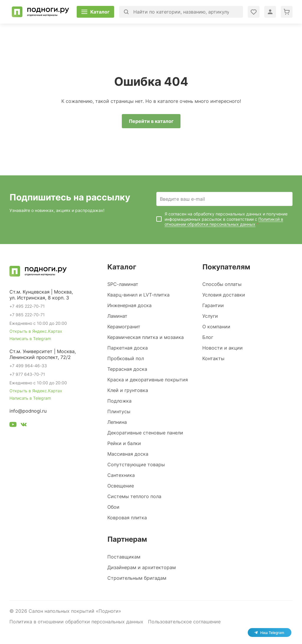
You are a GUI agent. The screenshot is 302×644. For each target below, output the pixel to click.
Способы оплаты (222, 284)
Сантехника (121, 475)
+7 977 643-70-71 (27, 374)
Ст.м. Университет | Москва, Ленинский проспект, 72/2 (43, 354)
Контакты (213, 358)
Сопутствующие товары (136, 465)
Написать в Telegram (30, 339)
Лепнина (117, 422)
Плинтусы (119, 411)
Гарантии (213, 305)
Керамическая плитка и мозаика (146, 337)
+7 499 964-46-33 (28, 366)
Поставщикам (124, 557)
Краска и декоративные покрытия (148, 380)
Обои (113, 507)
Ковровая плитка (127, 518)
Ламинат (117, 316)
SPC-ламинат (123, 284)
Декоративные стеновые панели (145, 433)
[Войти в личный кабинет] (254, 12)
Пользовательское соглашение (184, 622)
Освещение (121, 486)
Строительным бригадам (137, 578)
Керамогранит (124, 327)
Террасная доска (127, 369)
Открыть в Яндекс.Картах (36, 331)
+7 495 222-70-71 (27, 306)
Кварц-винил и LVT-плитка (138, 295)
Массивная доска (128, 454)
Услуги (210, 316)
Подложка (119, 401)
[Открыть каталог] (95, 12)
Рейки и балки (124, 443)
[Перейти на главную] (40, 12)
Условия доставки (224, 295)
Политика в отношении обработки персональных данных (76, 622)
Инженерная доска (129, 305)
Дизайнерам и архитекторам (142, 567)
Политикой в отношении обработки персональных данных (224, 222)
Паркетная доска (128, 348)
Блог (208, 337)
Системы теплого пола (134, 496)
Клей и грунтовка (128, 390)
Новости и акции (223, 348)
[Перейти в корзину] (287, 12)
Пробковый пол (126, 358)
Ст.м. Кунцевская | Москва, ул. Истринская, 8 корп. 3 (41, 295)
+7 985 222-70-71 (27, 315)
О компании (216, 327)
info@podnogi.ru (28, 411)
